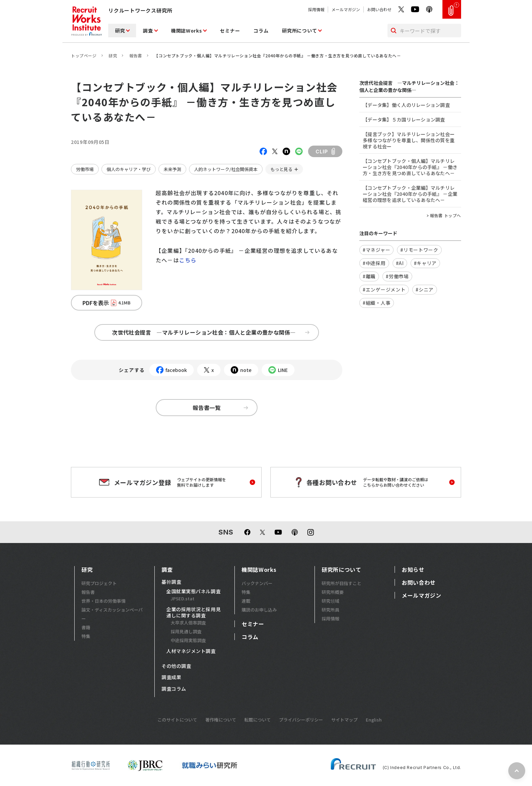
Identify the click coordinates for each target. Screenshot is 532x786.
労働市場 (85, 169)
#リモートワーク (419, 250)
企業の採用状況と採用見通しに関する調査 (193, 612)
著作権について (221, 720)
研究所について (299, 31)
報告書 (136, 55)
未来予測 (172, 169)
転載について (258, 720)
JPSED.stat (183, 598)
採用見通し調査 (186, 631)
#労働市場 (397, 276)
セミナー (230, 31)
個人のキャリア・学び (129, 169)
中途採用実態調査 (188, 640)
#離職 (369, 276)
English (374, 720)
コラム (261, 31)
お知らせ (413, 569)
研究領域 (330, 601)
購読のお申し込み (259, 610)
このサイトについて (177, 720)
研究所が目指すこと (341, 583)
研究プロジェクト (99, 583)
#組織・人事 (377, 303)
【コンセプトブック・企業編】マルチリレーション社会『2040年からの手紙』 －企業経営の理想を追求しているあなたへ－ (410, 194)
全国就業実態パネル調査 (193, 592)
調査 (148, 31)
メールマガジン (346, 9)
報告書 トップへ (445, 216)
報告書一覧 (220, 408)
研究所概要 (333, 592)
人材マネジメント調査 (191, 651)
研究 (120, 31)
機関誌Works (187, 31)
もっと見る (281, 169)
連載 (246, 601)
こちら (188, 260)
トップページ (84, 55)
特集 (86, 636)
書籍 (86, 627)
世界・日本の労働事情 (103, 601)
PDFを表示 (107, 303)
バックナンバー (257, 583)
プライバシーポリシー (301, 720)
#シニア (425, 289)
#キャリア (425, 263)
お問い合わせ (379, 9)
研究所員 (330, 610)
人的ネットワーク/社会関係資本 (226, 169)
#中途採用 (374, 263)
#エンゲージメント (384, 289)
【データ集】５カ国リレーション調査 (404, 119)
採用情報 (316, 9)
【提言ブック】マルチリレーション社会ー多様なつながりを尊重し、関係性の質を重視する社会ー (409, 140)
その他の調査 (176, 666)
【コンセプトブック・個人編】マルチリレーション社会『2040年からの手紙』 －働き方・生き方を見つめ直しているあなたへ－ (410, 167)
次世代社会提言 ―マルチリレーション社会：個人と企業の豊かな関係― (211, 332)
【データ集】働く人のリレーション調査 (406, 105)
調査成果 (171, 677)
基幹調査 (171, 582)
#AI (400, 263)
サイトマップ (344, 720)
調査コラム (174, 689)
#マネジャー (376, 250)
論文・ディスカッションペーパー (112, 614)
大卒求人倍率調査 (188, 623)
